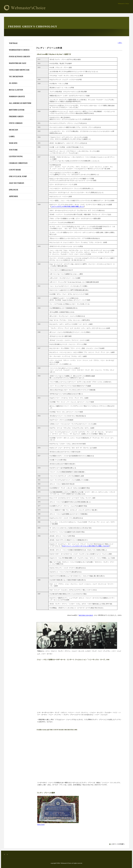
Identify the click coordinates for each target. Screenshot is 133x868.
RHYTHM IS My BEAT (86, 615)
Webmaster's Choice (38, 8)
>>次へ (120, 43)
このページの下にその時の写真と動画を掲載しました (67, 206)
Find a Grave (41, 824)
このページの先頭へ (117, 844)
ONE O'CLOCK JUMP (18, 176)
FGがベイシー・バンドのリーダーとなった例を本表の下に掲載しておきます (86, 546)
